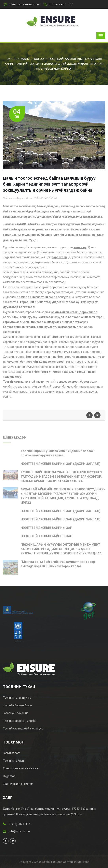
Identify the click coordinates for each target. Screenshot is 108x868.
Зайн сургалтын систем (25, 4)
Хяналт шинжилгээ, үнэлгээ (21, 768)
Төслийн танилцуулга (17, 698)
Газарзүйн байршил (16, 713)
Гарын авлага (12, 753)
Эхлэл (12, 59)
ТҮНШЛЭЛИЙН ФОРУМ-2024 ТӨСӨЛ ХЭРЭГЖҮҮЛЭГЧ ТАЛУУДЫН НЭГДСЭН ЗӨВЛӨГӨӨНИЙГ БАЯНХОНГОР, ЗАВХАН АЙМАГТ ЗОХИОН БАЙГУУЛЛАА (61, 478)
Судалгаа (9, 776)
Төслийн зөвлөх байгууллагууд (23, 728)
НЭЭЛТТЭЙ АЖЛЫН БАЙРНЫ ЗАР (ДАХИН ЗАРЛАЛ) (61, 465)
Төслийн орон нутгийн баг (20, 721)
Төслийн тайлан (13, 761)
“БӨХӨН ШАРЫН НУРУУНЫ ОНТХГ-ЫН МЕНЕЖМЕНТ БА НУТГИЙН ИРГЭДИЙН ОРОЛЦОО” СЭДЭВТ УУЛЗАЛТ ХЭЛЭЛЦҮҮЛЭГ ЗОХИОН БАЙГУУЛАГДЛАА (61, 550)
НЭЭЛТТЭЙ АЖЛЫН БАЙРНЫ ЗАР (47, 529)
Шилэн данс (57, 4)
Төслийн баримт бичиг (18, 705)
